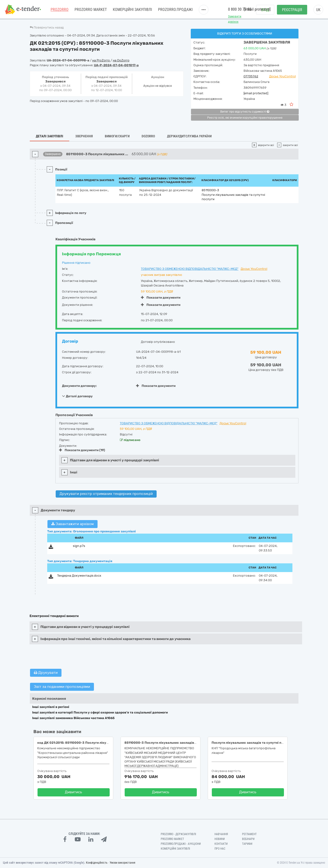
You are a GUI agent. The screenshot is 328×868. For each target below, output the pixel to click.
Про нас (220, 849)
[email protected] (256, 93)
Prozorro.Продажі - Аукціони (181, 844)
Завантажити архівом (72, 524)
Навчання (221, 834)
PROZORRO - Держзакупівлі (178, 834)
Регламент (249, 834)
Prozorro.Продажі (175, 10)
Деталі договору (77, 396)
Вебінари (248, 839)
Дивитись (73, 792)
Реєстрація (292, 10)
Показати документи (161, 298)
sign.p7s (79, 546)
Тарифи (247, 844)
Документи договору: (79, 386)
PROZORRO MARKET (91, 10)
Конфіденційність (97, 863)
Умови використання (122, 863)
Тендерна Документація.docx (79, 576)
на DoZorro (121, 60)
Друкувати (46, 673)
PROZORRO (60, 10)
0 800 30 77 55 (240, 9)
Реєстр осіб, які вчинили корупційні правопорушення (245, 118)
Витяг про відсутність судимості (245, 112)
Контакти (221, 844)
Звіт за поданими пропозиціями (62, 687)
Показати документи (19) (82, 450)
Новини (220, 839)
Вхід (265, 10)
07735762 (251, 76)
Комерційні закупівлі (132, 10)
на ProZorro (101, 60)
